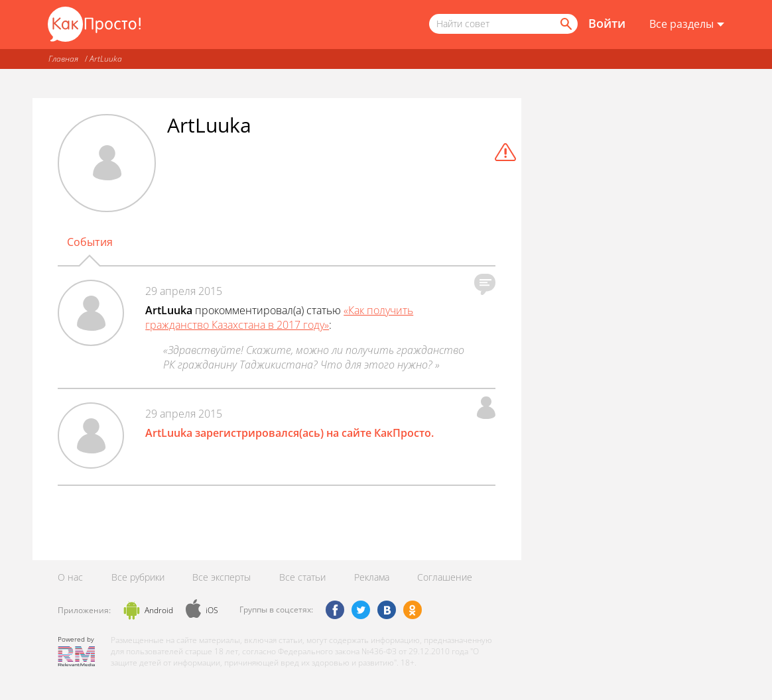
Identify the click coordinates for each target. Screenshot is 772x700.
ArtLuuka (106, 59)
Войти (607, 23)
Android (159, 610)
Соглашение (445, 577)
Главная (63, 59)
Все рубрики (138, 577)
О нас (70, 577)
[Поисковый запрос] (503, 24)
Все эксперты (222, 577)
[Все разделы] (687, 25)
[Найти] (565, 24)
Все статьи (302, 577)
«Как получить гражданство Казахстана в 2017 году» (279, 318)
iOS (212, 610)
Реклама (372, 577)
